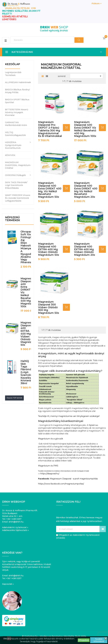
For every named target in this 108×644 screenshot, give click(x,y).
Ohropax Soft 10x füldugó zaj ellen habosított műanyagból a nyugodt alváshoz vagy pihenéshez (29, 247)
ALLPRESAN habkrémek (18, 82)
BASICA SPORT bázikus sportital (17, 101)
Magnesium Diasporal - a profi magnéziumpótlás (74, 479)
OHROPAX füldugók (15, 175)
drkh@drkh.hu (16, 522)
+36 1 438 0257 (14, 519)
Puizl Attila (81, 636)
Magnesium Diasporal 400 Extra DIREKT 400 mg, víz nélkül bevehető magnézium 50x (50, 190)
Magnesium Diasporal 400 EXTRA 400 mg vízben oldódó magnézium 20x (85, 249)
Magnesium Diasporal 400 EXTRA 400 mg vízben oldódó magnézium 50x (28, 334)
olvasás (61, 538)
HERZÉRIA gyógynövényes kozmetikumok (13, 145)
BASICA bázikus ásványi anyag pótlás (17, 91)
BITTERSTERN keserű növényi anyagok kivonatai (17, 112)
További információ (99, 640)
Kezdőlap (13, 64)
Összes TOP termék (14, 398)
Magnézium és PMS (48, 466)
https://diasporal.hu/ (50, 474)
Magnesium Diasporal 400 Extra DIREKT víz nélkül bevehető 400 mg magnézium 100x (85, 129)
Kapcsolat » (8, 584)
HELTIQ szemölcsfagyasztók (15, 134)
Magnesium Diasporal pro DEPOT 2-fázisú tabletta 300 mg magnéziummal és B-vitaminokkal (50, 129)
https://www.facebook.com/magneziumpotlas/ (61, 484)
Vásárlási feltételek (17, 8)
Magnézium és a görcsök (51, 439)
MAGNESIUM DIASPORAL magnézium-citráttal (18, 165)
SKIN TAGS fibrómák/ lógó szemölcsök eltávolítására (16, 185)
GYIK (33, 8)
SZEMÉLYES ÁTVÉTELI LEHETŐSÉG (15, 18)
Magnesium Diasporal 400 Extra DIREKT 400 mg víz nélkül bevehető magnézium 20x (86, 190)
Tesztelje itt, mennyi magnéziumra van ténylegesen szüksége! (69, 416)
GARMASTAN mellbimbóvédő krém (16, 124)
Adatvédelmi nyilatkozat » (15, 527)
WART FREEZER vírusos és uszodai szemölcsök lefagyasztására (18, 198)
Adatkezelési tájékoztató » (15, 530)
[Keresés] (47, 40)
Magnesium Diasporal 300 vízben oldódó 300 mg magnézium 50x (49, 307)
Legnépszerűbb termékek (13, 74)
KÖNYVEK (10, 155)
